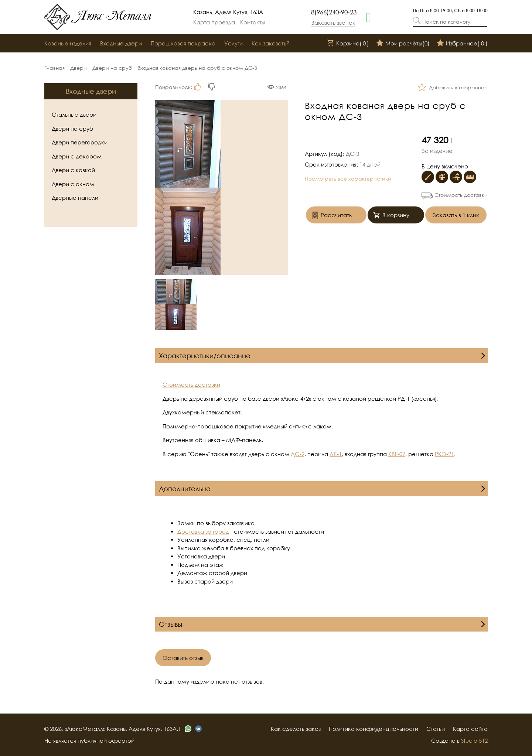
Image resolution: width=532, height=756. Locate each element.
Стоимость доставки (461, 195)
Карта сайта (470, 729)
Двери (79, 68)
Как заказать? (271, 43)
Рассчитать (332, 216)
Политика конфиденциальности (374, 729)
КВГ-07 (397, 454)
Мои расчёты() (403, 44)
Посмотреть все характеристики (348, 179)
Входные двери (121, 43)
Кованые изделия (68, 43)
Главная (54, 68)
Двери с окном (73, 184)
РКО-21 (444, 454)
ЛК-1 (336, 454)
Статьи (436, 729)
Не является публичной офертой (89, 740)
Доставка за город (203, 531)
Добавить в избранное (453, 88)
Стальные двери (74, 114)
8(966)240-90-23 (334, 12)
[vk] (198, 729)
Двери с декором (77, 156)
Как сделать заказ (296, 729)
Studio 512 (474, 740)
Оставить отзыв (183, 658)
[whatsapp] (369, 17)
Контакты (253, 22)
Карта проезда (214, 22)
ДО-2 (298, 454)
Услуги (233, 43)
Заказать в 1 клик (456, 215)
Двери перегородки (80, 142)
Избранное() (462, 44)
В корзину (391, 216)
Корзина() (348, 44)
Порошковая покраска (183, 43)
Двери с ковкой (73, 170)
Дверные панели (75, 198)
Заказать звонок (333, 23)
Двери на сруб (112, 68)
